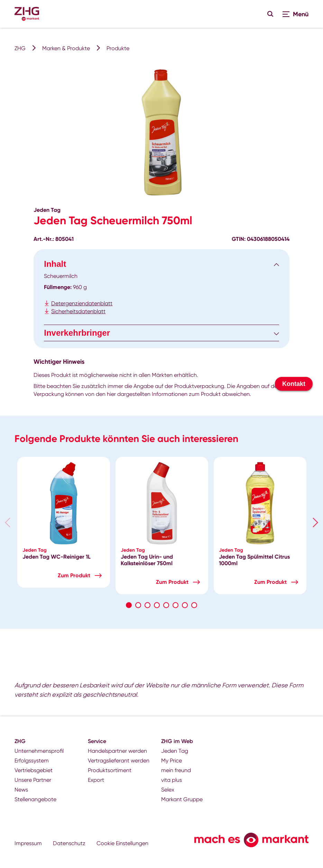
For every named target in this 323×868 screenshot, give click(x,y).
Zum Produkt (74, 575)
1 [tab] (129, 605)
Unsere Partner (33, 780)
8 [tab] (194, 605)
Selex (168, 790)
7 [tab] (185, 605)
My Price (172, 761)
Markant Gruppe (182, 799)
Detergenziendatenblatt (82, 303)
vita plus (172, 780)
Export (96, 780)
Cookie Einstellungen (122, 843)
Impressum (28, 843)
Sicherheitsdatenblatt (78, 311)
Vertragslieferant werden (119, 761)
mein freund (176, 770)
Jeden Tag (175, 751)
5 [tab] (166, 605)
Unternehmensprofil (39, 751)
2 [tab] (138, 605)
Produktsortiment (110, 770)
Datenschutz (69, 843)
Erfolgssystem (32, 761)
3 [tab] (147, 605)
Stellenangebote (35, 799)
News (21, 790)
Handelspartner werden (117, 751)
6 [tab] (176, 605)
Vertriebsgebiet (34, 770)
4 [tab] (157, 605)
